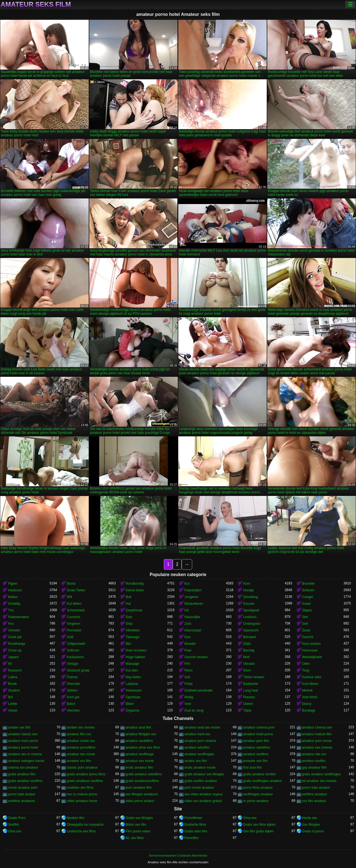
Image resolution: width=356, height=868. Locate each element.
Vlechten (73, 710)
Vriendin (14, 630)
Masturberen (194, 604)
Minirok (307, 690)
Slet (305, 617)
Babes (13, 597)
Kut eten (132, 670)
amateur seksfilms (257, 747)
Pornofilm (191, 838)
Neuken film (76, 818)
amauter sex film (255, 761)
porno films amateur (258, 788)
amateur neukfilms (139, 741)
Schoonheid (76, 610)
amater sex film (19, 727)
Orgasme (133, 710)
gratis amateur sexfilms (25, 781)
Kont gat (73, 697)
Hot (128, 604)
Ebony (307, 704)
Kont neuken (311, 644)
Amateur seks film (36, 4)
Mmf (246, 657)
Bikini (130, 704)
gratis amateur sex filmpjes (204, 774)
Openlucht (251, 630)
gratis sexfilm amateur (201, 781)
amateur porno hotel (23, 747)
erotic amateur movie (200, 768)
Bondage (309, 710)
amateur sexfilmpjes (199, 754)
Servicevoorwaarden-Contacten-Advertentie (178, 855)
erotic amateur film (139, 768)
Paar (188, 650)
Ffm (187, 664)
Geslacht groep (78, 670)
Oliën (306, 664)
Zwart (306, 630)
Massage (133, 664)
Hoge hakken (136, 657)
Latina (13, 677)
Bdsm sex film (136, 825)
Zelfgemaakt (76, 644)
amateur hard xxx (197, 734)
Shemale (73, 684)
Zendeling (250, 597)
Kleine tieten (135, 590)
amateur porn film (256, 741)
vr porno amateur (256, 801)
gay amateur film (314, 768)
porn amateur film (139, 788)
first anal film (252, 768)
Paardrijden (193, 590)
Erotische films (195, 825)
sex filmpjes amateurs (142, 794)
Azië (70, 637)
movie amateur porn (23, 788)
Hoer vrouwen (136, 650)
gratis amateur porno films (86, 774)
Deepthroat (134, 610)
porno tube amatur (22, 794)
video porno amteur (140, 801)
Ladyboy (132, 684)
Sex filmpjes (311, 825)
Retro (188, 670)
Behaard (249, 637)
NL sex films (135, 838)
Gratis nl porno (313, 831)
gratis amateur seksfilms (144, 774)
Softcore (73, 650)
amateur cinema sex (317, 727)
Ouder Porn (17, 818)
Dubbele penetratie (198, 690)
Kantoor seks (312, 677)
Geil (305, 624)
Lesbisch (250, 617)
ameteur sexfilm (314, 761)
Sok (187, 677)
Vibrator (249, 664)
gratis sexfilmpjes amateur (262, 781)
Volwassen (134, 690)
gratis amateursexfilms (142, 781)
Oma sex (250, 818)
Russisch (15, 670)
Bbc (129, 644)
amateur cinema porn (259, 727)
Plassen (249, 697)
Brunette (308, 584)
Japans (13, 657)
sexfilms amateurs (22, 801)
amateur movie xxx (81, 741)
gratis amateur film (22, 774)
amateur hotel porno (258, 734)
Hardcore (15, 590)
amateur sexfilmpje (140, 754)
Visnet (13, 710)
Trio (11, 610)
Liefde (13, 704)
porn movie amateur (199, 788)
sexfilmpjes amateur (258, 794)
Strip (129, 624)
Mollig (189, 697)
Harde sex (310, 818)
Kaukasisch (75, 657)
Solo (129, 617)
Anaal (306, 604)
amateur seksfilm (197, 747)
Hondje (248, 590)
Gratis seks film (196, 831)
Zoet (188, 624)
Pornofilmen (193, 818)
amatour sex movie (140, 761)
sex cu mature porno (82, 794)
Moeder (190, 644)
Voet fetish (310, 697)
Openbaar (133, 697)
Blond (71, 584)
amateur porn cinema (200, 741)
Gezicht (308, 637)
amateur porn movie (317, 741)
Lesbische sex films (81, 831)
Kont (247, 584)
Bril (10, 697)
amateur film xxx (79, 734)
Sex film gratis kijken (258, 831)
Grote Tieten (76, 590)
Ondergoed (251, 624)
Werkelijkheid (312, 657)
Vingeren (73, 624)
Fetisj (188, 684)
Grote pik (15, 637)
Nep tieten (133, 677)
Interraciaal (193, 630)
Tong (306, 670)
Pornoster (74, 630)
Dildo (247, 644)
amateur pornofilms (81, 747)
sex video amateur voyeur (203, 794)
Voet (188, 704)
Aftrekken (133, 630)
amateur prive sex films (143, 747)
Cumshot (73, 617)
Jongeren (191, 597)
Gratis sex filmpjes (139, 818)
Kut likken (74, 604)
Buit (129, 597)
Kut (187, 584)
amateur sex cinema (317, 747)
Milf (69, 597)
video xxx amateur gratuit (203, 801)
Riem (247, 670)
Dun (187, 637)
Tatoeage (133, 637)
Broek (12, 684)
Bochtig (249, 650)
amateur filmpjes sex (141, 734)
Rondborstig (135, 584)
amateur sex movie (81, 754)
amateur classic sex (23, 734)
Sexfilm (13, 825)
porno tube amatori (316, 788)
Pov (11, 624)
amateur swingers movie (26, 761)
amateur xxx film (79, 761)
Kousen (249, 604)
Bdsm (71, 704)
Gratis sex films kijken (259, 825)
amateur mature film (317, 734)
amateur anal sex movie (202, 727)
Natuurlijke (192, 617)
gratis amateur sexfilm (259, 774)
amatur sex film (196, 761)
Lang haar (251, 690)
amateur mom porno (23, 741)
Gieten (248, 704)
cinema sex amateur (23, 768)
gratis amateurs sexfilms (85, 781)
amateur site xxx (314, 754)
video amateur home (82, 801)
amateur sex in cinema (25, 754)
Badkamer (251, 684)
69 (10, 664)
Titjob (247, 710)
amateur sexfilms (256, 754)
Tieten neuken (254, 677)
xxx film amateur (314, 801)
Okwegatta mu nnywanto (85, 825)
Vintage (72, 664)
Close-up (15, 650)
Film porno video (138, 831)
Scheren (308, 590)
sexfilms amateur (315, 794)
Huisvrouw (310, 650)
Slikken (72, 690)
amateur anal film (139, 727)
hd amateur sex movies (319, 781)
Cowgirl (308, 597)
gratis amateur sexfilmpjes (321, 774)
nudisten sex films (80, 788)
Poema (72, 677)
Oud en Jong (194, 710)
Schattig (14, 604)
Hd (186, 610)
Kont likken (310, 684)
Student (14, 690)
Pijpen (13, 584)
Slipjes (307, 610)
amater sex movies (81, 727)
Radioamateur (18, 617)
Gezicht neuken (196, 657)
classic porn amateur (82, 768)
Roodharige (17, 644)
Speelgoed (251, 610)
